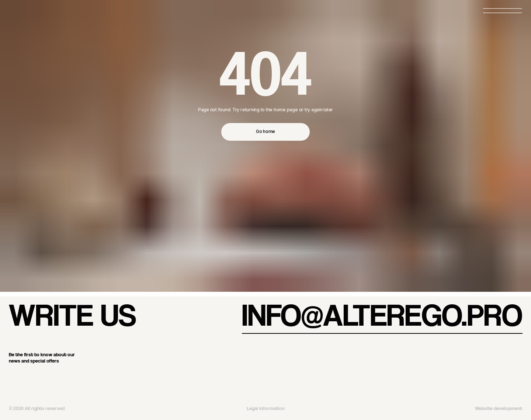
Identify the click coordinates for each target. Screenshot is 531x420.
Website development (499, 408)
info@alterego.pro (382, 314)
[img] (138, 377)
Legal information (266, 408)
